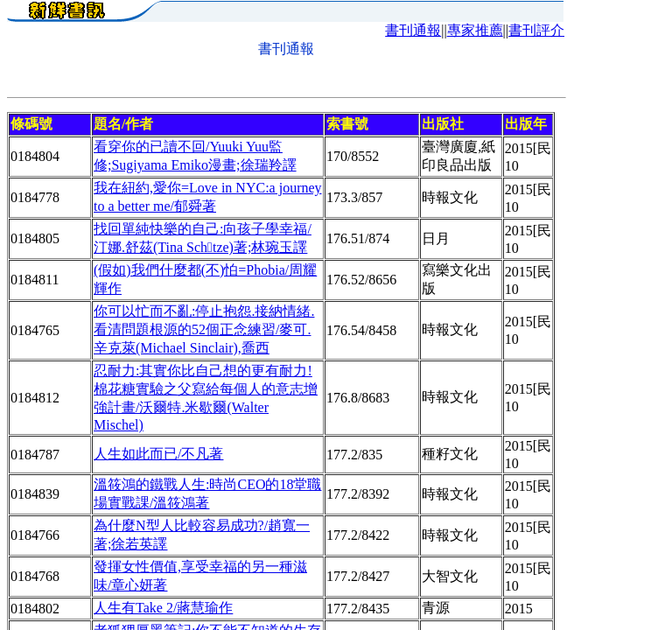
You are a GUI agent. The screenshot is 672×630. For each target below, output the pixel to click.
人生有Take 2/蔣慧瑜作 (163, 608)
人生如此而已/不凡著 (158, 454)
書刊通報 (413, 30)
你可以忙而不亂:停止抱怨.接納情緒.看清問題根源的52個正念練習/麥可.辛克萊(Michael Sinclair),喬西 (204, 329)
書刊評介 (536, 30)
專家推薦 (475, 30)
